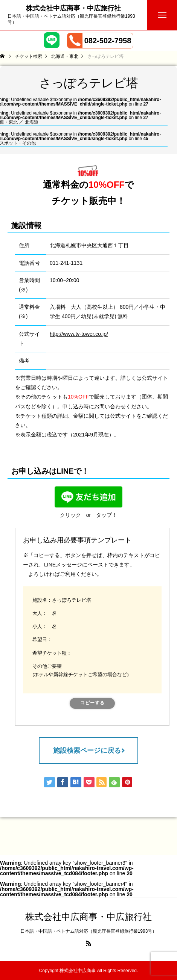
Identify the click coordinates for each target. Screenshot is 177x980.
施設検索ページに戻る (87, 750)
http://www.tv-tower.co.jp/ (79, 334)
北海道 (32, 122)
